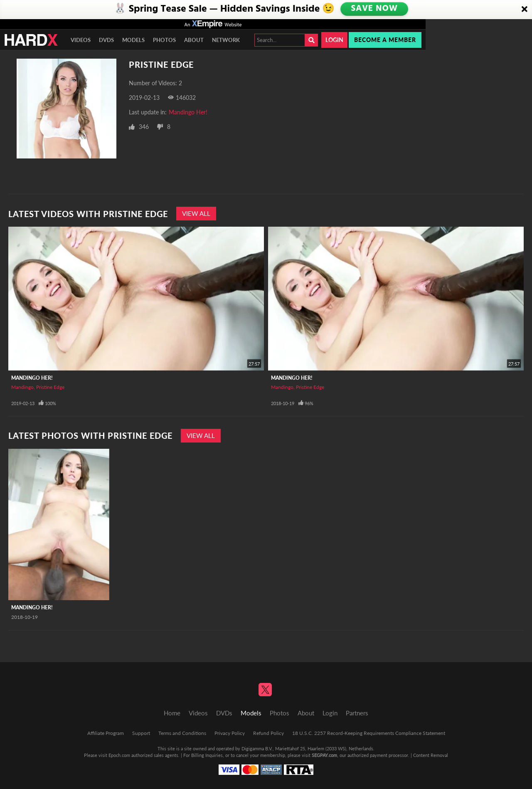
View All (196, 213)
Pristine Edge (50, 387)
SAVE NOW (375, 9)
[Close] (525, 10)
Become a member (385, 40)
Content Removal (431, 755)
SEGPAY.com (324, 755)
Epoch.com (119, 755)
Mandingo (22, 387)
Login (334, 40)
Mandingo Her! (188, 112)
